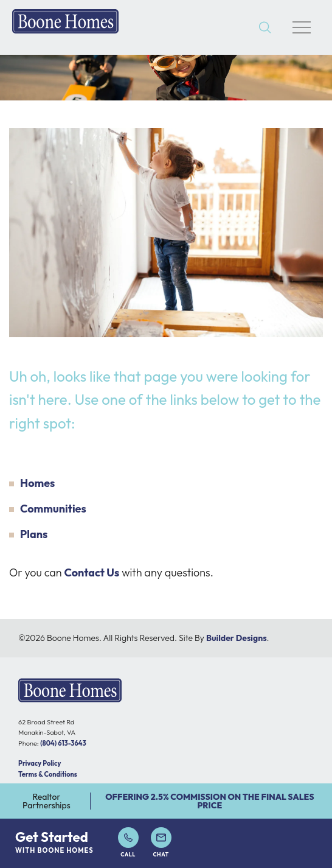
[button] (265, 28)
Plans (34, 534)
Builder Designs (237, 638)
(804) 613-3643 (63, 743)
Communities (53, 509)
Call (128, 842)
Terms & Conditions (48, 774)
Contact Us (92, 572)
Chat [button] (161, 842)
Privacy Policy (40, 763)
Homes (37, 483)
